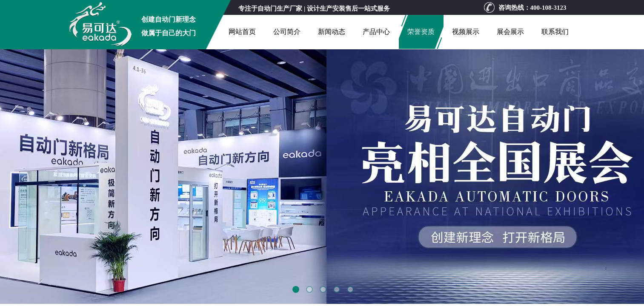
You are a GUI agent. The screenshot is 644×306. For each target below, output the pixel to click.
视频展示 (466, 32)
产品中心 (376, 32)
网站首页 (242, 32)
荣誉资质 (421, 32)
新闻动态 (332, 32)
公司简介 (287, 32)
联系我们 (555, 32)
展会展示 (510, 32)
